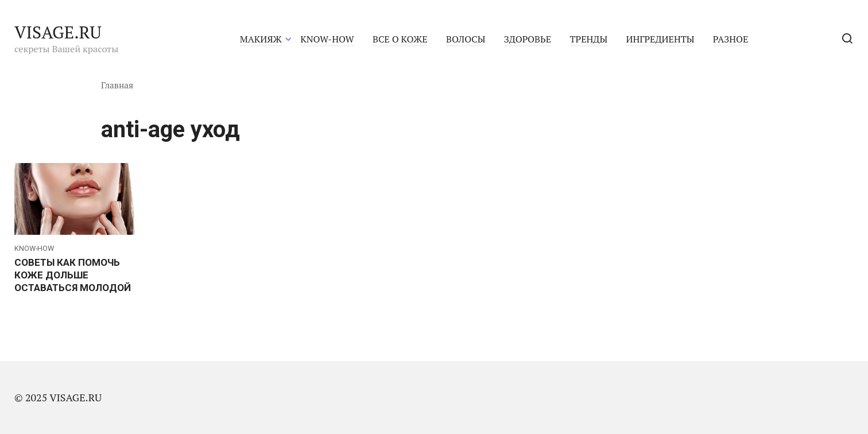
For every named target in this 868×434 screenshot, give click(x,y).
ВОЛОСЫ (466, 39)
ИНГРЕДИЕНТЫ (660, 39)
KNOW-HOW (327, 39)
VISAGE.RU (58, 32)
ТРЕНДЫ (588, 39)
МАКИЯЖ (261, 39)
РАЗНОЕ (731, 39)
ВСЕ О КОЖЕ (400, 39)
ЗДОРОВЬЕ (528, 39)
